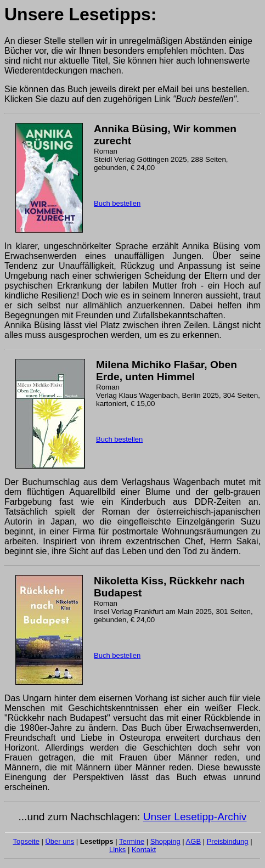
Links (117, 850)
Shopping (165, 841)
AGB (193, 841)
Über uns (60, 841)
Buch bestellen (117, 203)
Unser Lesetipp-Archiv (195, 817)
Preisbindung (228, 841)
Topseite (26, 841)
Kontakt (144, 850)
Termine (132, 841)
